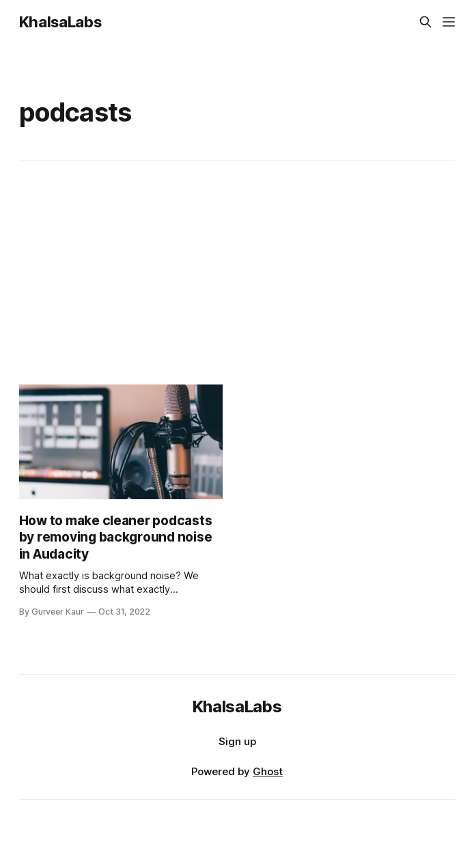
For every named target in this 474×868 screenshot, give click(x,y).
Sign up (237, 741)
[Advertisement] (237, 272)
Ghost (268, 771)
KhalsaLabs (60, 22)
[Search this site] (426, 22)
